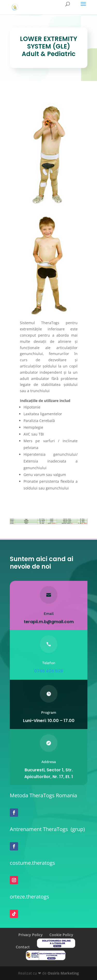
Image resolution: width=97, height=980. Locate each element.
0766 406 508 (48, 671)
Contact (23, 947)
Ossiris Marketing (63, 973)
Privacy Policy (31, 935)
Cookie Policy (61, 935)
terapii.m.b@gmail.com (48, 622)
